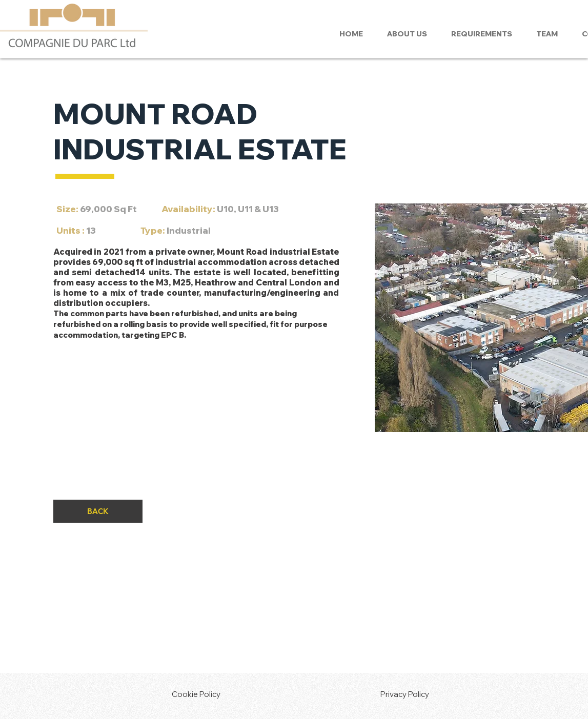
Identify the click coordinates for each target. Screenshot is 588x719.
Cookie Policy (196, 694)
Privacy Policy (405, 694)
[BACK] (98, 511)
